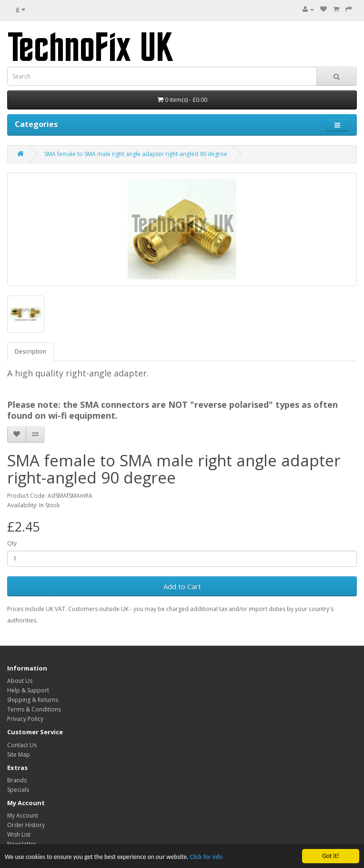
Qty (12, 543)
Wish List (19, 834)
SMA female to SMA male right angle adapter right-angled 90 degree (136, 154)
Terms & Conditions (34, 709)
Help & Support (28, 690)
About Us (20, 681)
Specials (18, 790)
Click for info (207, 857)
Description (30, 351)
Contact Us (22, 745)
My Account (23, 815)
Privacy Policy (25, 719)
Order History (26, 825)
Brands (17, 780)
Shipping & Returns (33, 700)
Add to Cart (182, 586)
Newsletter (22, 844)
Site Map (19, 755)
